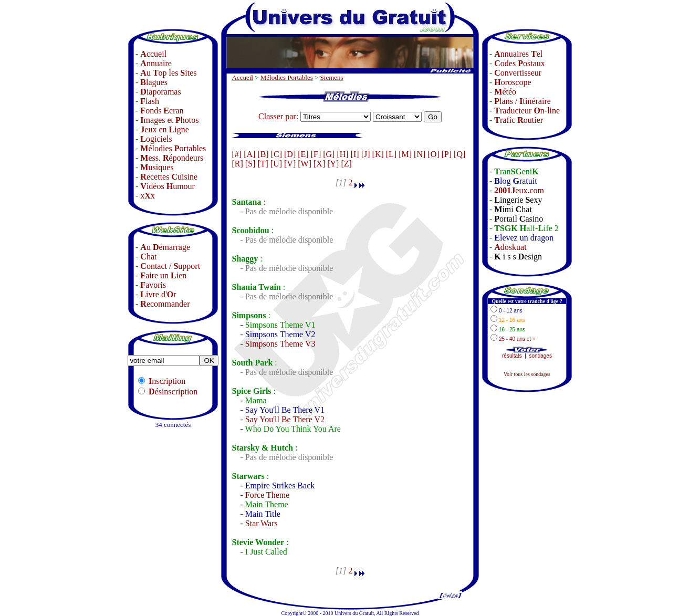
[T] (263, 164)
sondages (541, 356)
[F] (316, 154)
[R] (237, 164)
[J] (366, 154)
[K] (378, 154)
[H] (342, 154)
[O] (433, 154)
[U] (276, 164)
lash (150, 101)
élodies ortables (173, 148)
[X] (319, 164)
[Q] (459, 154)
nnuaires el (518, 54)
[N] (420, 154)
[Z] (346, 164)
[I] (355, 154)
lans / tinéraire (523, 101)
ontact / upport (170, 266)
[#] (237, 154)
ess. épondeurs (172, 158)
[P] (447, 154)
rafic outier (519, 120)
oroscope (513, 82)
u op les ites (168, 73)
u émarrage (165, 247)
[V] (290, 164)
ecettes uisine (169, 177)
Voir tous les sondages (527, 374)
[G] (329, 154)
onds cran (162, 111)
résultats (512, 356)
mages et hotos (169, 120)
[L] (391, 154)
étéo (505, 92)
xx (148, 196)
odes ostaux (519, 63)
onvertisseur (518, 73)
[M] (405, 154)
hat (148, 257)
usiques (157, 167)
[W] (305, 164)
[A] (249, 154)
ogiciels (156, 139)
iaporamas (160, 92)
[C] (276, 154)
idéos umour (168, 186)
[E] (303, 154)
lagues (154, 82)
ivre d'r (158, 294)
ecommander (165, 304)
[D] (290, 154)
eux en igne (164, 129)
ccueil (153, 54)
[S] (250, 164)
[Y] (333, 164)
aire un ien (163, 275)
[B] (263, 154)
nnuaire (156, 63)
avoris (153, 285)
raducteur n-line (527, 111)
